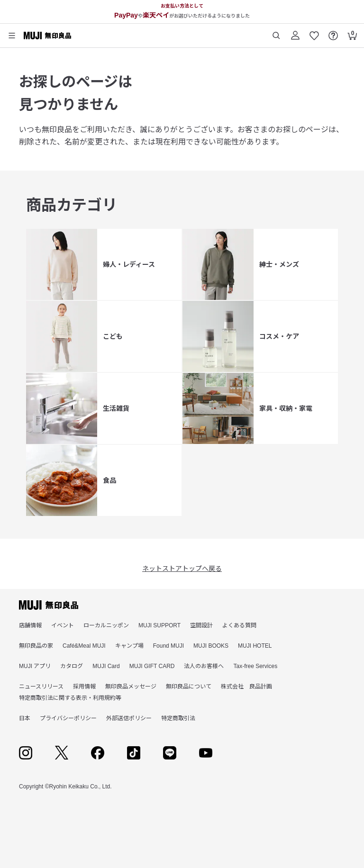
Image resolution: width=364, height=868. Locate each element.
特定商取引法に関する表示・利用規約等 (70, 698)
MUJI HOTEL (255, 646)
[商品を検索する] (276, 32)
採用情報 (84, 687)
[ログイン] (295, 32)
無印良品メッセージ (131, 687)
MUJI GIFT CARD (152, 666)
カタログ (72, 666)
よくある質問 (239, 625)
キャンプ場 (129, 646)
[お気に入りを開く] (314, 32)
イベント (63, 625)
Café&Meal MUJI (84, 646)
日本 (25, 718)
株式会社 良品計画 (246, 687)
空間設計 (201, 625)
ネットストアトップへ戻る (182, 569)
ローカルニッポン (106, 625)
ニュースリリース (41, 687)
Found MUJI (168, 646)
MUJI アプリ (35, 666)
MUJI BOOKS (211, 646)
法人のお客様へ (204, 666)
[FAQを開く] (333, 32)
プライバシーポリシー (68, 718)
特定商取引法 (178, 718)
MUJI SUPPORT (159, 625)
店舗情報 (30, 625)
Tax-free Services (255, 666)
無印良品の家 (36, 646)
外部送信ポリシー (129, 718)
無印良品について (189, 687)
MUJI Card (106, 666)
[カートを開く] (352, 32)
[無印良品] (49, 605)
